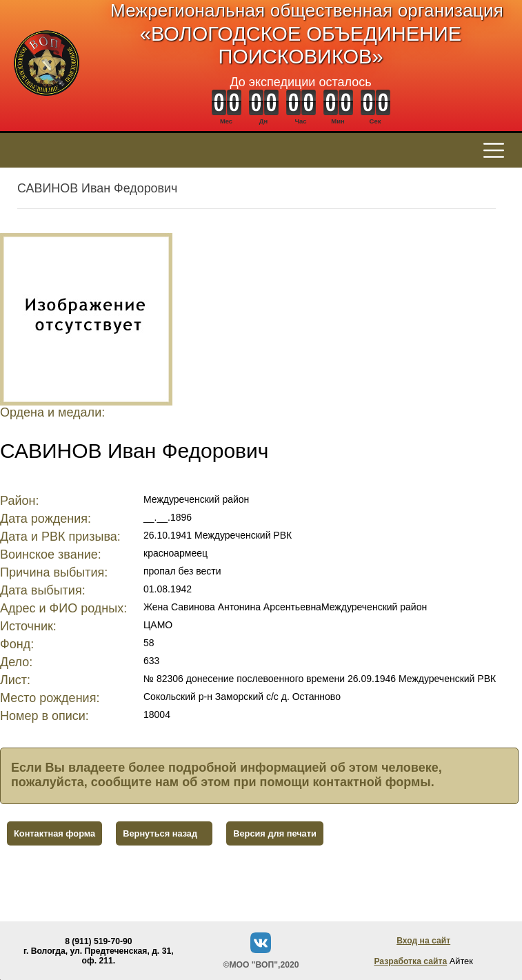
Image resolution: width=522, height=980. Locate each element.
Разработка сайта (410, 961)
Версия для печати (275, 833)
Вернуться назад (160, 833)
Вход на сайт (423, 941)
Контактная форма (54, 833)
